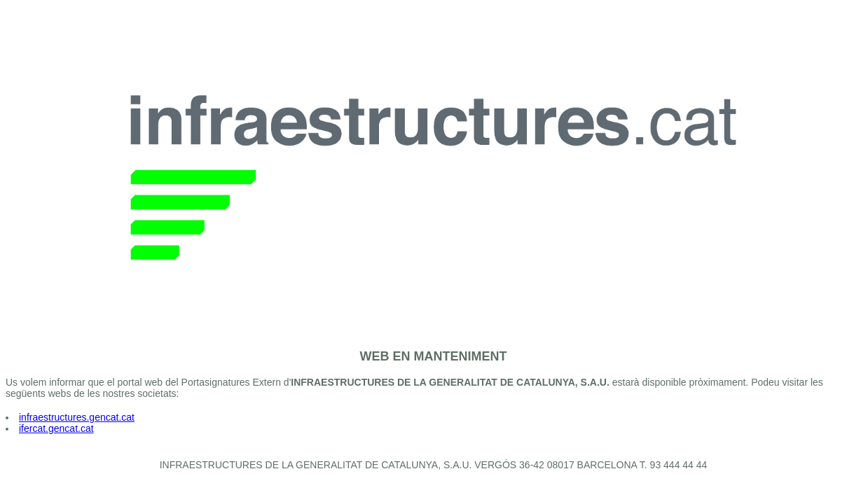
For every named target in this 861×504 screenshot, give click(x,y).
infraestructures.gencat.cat (77, 417)
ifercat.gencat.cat (56, 428)
